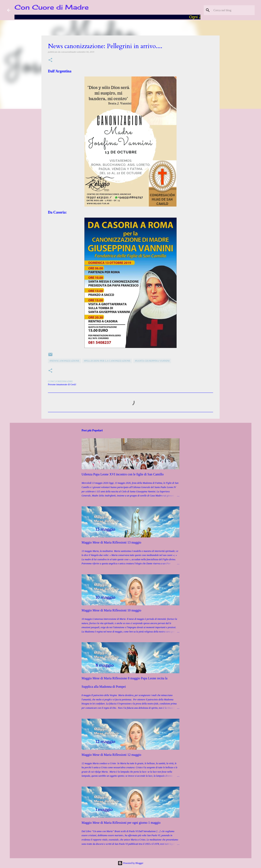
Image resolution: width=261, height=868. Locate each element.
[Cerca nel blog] (233, 10)
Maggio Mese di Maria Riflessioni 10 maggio (111, 610)
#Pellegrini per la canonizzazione (107, 361)
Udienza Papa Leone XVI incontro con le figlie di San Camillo (123, 474)
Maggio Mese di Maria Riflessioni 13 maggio (111, 542)
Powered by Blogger (130, 863)
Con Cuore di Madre (52, 7)
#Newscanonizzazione (64, 361)
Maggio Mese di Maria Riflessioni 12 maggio (111, 755)
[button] (50, 60)
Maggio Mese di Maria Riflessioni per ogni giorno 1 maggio (121, 823)
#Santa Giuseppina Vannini (152, 361)
